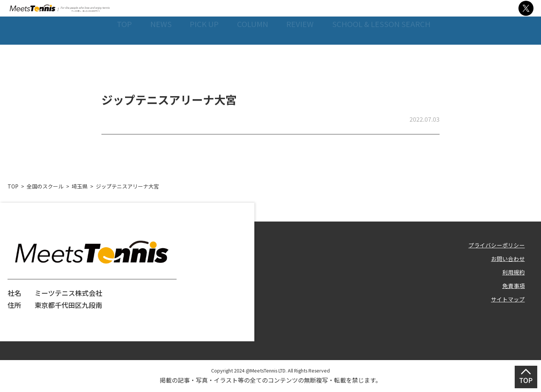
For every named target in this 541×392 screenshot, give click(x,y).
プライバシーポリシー (491, 244)
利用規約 (511, 276)
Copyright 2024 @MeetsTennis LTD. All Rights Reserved (270, 369)
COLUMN (250, 56)
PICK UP (200, 56)
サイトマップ (505, 308)
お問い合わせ (505, 260)
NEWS (156, 56)
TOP (118, 56)
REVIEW (299, 56)
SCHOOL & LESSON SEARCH (381, 56)
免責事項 (511, 291)
